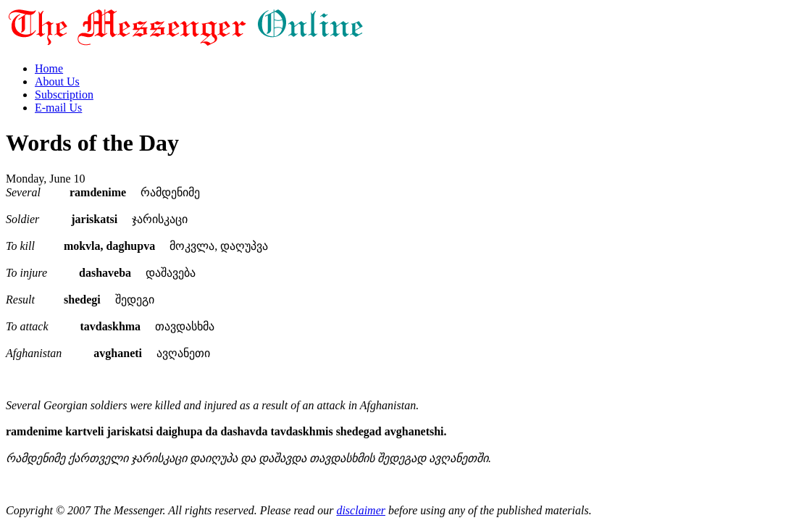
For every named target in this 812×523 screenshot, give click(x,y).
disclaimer (361, 510)
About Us (57, 81)
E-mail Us (58, 108)
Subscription (64, 95)
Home (49, 68)
